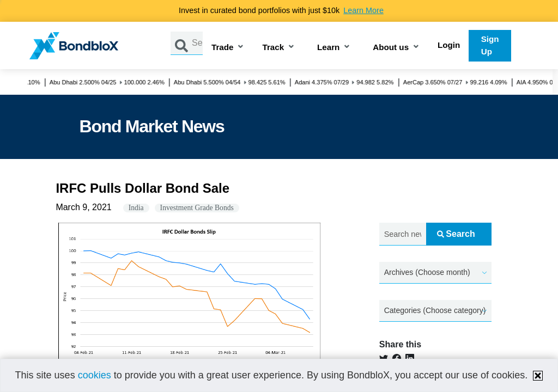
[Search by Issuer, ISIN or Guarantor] (197, 43)
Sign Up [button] (490, 45)
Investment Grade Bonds (197, 208)
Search (456, 234)
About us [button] (391, 48)
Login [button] (449, 45)
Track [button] (273, 48)
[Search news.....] (403, 234)
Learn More (363, 10)
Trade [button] (223, 48)
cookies (95, 375)
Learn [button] (328, 48)
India (136, 208)
